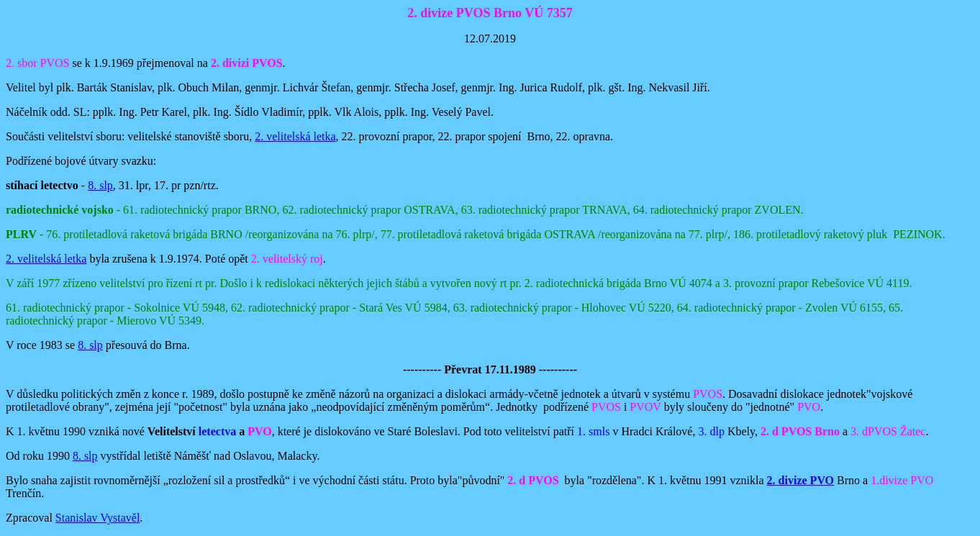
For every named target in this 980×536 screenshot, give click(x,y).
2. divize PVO (800, 480)
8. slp (100, 185)
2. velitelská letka (295, 136)
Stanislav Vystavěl (97, 518)
